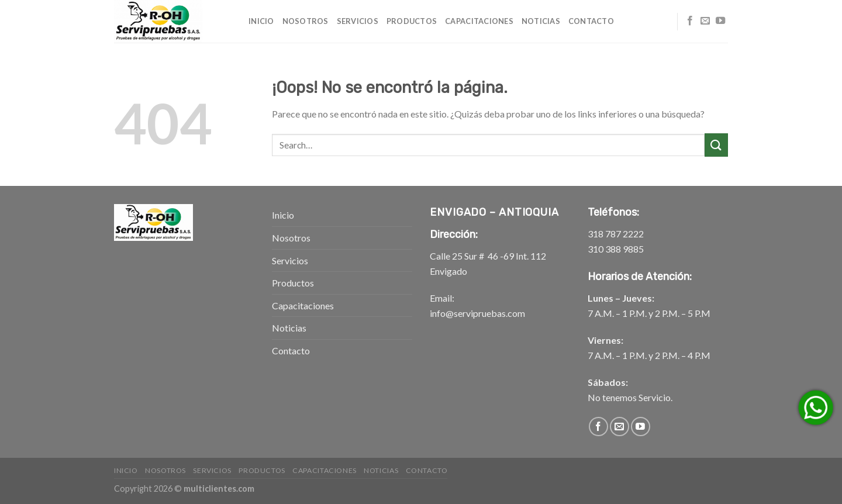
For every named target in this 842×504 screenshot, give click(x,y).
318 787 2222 (616, 234)
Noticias (541, 21)
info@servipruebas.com (477, 313)
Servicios (358, 21)
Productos (412, 21)
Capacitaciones (479, 21)
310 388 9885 (616, 249)
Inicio (261, 21)
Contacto (591, 21)
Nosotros (306, 21)
